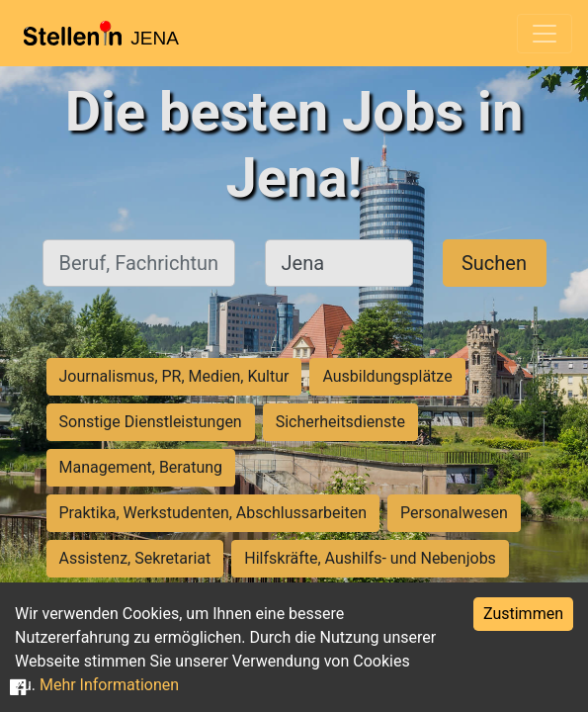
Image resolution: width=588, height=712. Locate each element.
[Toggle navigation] (545, 34)
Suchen (494, 263)
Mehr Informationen (109, 685)
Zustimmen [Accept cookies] (523, 614)
